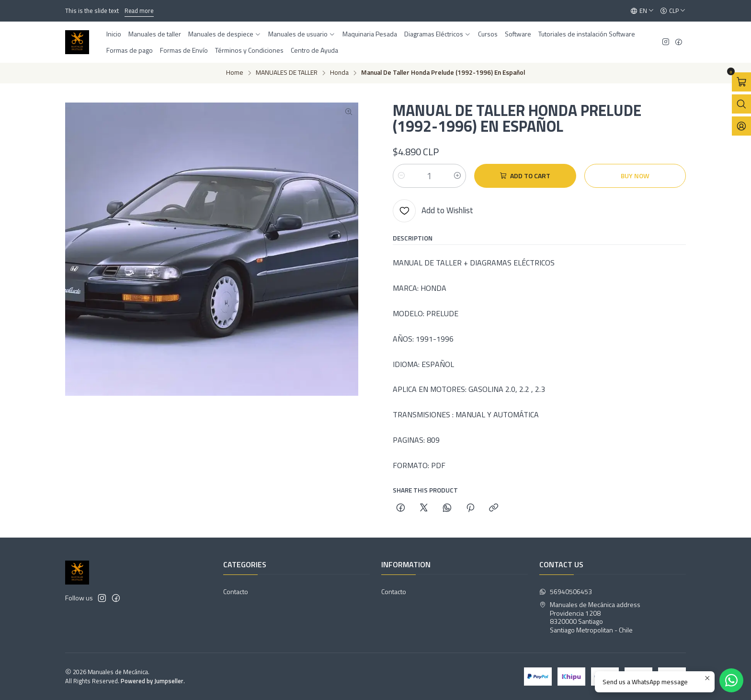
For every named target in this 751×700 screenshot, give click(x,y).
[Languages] (642, 11)
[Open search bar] (741, 104)
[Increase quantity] (457, 176)
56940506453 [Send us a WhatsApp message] (566, 591)
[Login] (741, 126)
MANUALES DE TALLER (287, 73)
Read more (139, 11)
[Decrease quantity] (401, 176)
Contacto (236, 591)
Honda (339, 73)
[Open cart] (741, 82)
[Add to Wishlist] (433, 211)
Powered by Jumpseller (152, 681)
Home (235, 73)
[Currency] (673, 11)
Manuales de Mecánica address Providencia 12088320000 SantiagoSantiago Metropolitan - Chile (590, 617)
